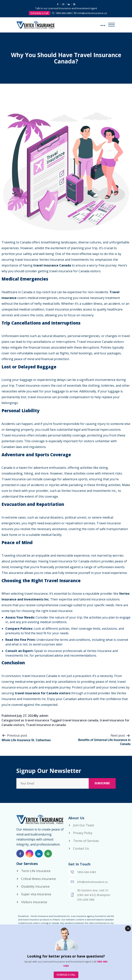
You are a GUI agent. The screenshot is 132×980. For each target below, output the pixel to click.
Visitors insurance (34, 906)
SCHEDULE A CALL (66, 975)
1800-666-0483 (64, 13)
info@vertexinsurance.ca (92, 13)
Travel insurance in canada (46, 725)
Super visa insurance (36, 898)
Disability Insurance (35, 890)
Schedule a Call (39, 13)
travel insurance (37, 720)
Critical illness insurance (38, 882)
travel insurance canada (80, 720)
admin (44, 716)
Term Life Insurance (36, 875)
